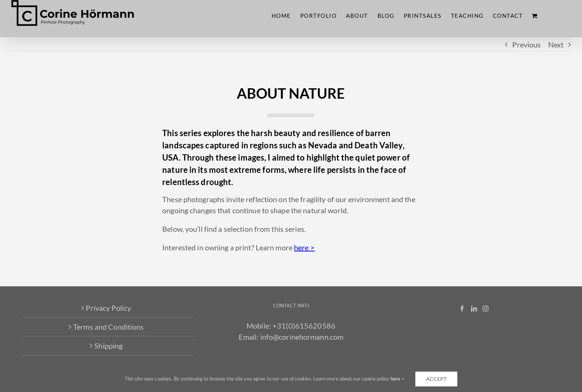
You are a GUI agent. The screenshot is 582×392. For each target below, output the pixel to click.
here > (304, 247)
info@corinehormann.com (302, 337)
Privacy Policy (108, 308)
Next (556, 45)
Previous (527, 45)
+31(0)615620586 (304, 326)
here (398, 379)
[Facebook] (462, 309)
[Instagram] (485, 309)
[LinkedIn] (474, 309)
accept (436, 379)
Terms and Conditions (108, 327)
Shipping (108, 346)
